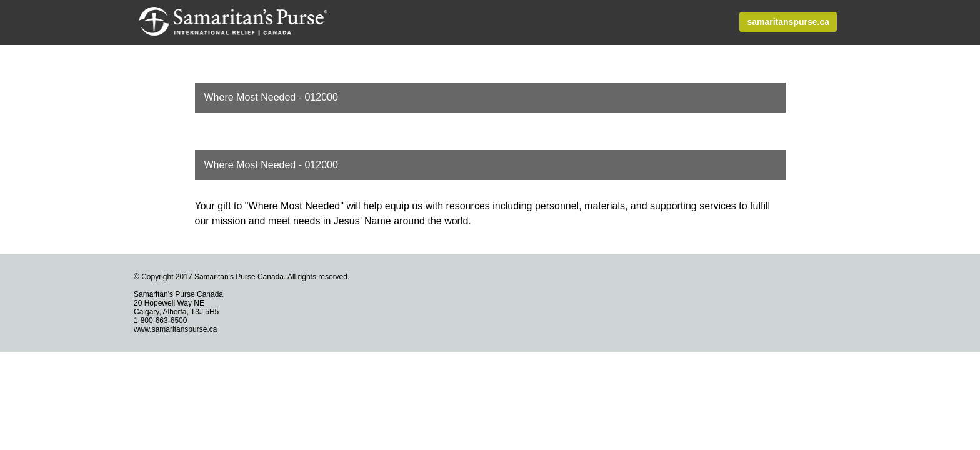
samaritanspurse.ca (788, 22)
